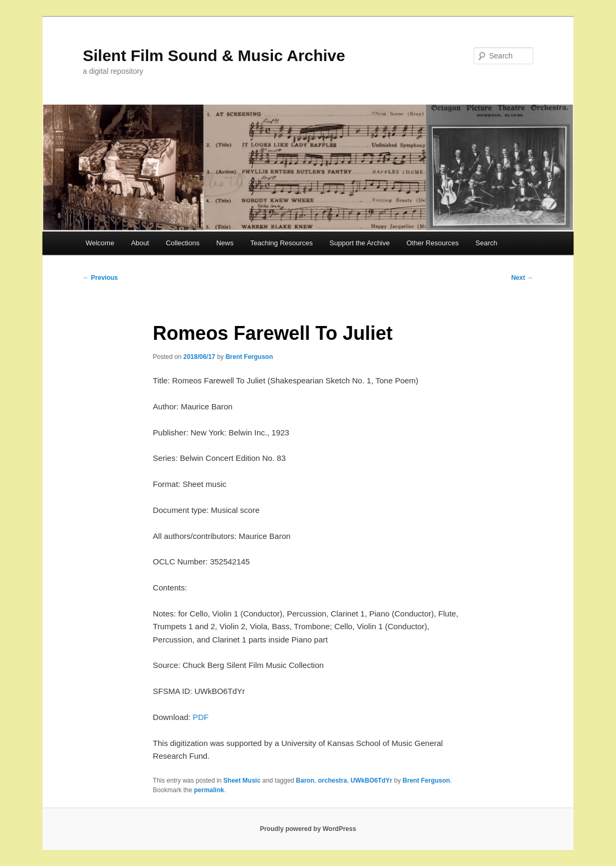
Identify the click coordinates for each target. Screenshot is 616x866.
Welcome (100, 243)
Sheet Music (242, 781)
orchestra (333, 781)
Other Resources (433, 243)
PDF (201, 717)
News (225, 243)
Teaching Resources (281, 243)
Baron (305, 781)
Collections (183, 243)
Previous (100, 278)
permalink (209, 790)
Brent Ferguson (249, 357)
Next (522, 278)
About (140, 243)
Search (486, 243)
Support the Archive (360, 243)
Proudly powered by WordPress (308, 829)
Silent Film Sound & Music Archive (214, 55)
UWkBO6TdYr (371, 781)
